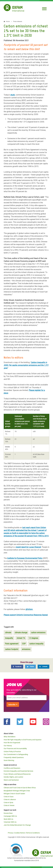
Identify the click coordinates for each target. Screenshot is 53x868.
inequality (9, 638)
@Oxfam (29, 609)
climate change (21, 633)
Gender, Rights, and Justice (13, 777)
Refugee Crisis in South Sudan (14, 794)
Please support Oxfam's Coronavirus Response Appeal (26, 615)
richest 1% (21, 638)
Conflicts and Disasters (12, 768)
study (13, 95)
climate (8, 633)
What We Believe (10, 737)
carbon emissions (38, 633)
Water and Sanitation (11, 780)
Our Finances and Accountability (15, 748)
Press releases (18, 21)
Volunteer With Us (10, 822)
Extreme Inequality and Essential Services (18, 771)
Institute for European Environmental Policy (25, 558)
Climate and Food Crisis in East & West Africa (20, 788)
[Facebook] (17, 667)
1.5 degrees (33, 638)
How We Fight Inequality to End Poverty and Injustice (23, 740)
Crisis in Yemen (9, 805)
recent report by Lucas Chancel (28, 547)
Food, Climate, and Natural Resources (17, 774)
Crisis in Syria (8, 802)
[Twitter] (30, 667)
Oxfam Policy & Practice (12, 752)
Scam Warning (9, 760)
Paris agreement (12, 644)
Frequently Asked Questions (14, 757)
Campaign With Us (10, 816)
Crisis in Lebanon (10, 799)
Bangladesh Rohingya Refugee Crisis (17, 791)
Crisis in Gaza (9, 797)
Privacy (11, 833)
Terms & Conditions (33, 833)
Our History (8, 746)
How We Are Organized (12, 743)
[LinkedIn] (43, 667)
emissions (26, 649)
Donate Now (8, 813)
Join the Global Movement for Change (17, 825)
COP (24, 644)
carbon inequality (36, 644)
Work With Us (8, 819)
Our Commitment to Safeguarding (16, 754)
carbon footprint (12, 649)
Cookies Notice (20, 833)
